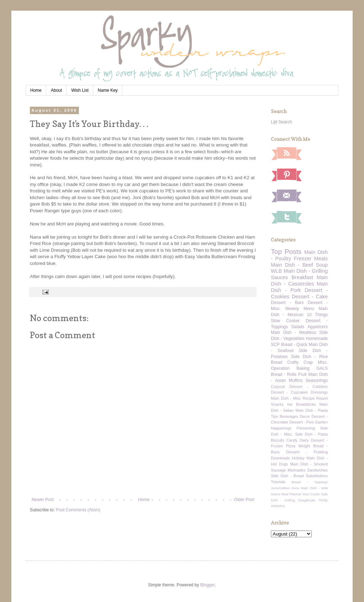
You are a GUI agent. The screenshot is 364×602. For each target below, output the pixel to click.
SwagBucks (306, 500)
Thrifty (323, 500)
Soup (322, 265)
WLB (276, 271)
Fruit (303, 374)
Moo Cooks (311, 494)
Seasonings (317, 380)
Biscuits (277, 440)
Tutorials (278, 482)
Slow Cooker (285, 321)
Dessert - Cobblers (309, 387)
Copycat (278, 387)
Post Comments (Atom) (78, 510)
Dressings (319, 392)
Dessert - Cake (310, 297)
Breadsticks (306, 404)
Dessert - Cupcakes (289, 392)
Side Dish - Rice (309, 357)
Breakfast (302, 277)
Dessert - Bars (287, 303)
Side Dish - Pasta (311, 434)
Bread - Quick (294, 345)
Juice (295, 488)
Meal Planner (291, 494)
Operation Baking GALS (299, 368)
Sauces (279, 277)
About (56, 90)
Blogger (207, 585)
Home (36, 90)
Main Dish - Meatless (293, 332)
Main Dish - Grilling (306, 271)
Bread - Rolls (284, 374)
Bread (277, 362)
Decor (305, 416)
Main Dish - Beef (292, 265)
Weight (304, 446)
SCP (275, 345)
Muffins (295, 380)
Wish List (80, 90)
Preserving (306, 428)
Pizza (290, 446)
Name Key (108, 90)
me (290, 404)
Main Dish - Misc (286, 398)
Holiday (298, 458)
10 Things (317, 315)
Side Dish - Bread (287, 476)
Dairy (304, 440)
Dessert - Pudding (307, 452)
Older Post (244, 500)
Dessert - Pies (302, 422)
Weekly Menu (299, 309)
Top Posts (286, 252)
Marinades (296, 470)
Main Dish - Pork (299, 287)
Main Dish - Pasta (312, 410)
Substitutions (317, 476)
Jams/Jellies (280, 488)
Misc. (323, 362)
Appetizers (318, 327)
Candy (292, 440)
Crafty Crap (300, 362)
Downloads (280, 458)
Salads (298, 327)
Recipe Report (315, 398)
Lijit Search (281, 122)
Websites (278, 506)
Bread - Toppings (310, 482)
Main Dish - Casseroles (299, 281)
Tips (274, 416)
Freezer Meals (311, 259)
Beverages (289, 416)
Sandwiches (317, 470)
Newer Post (43, 500)
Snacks (277, 404)
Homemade (317, 339)
